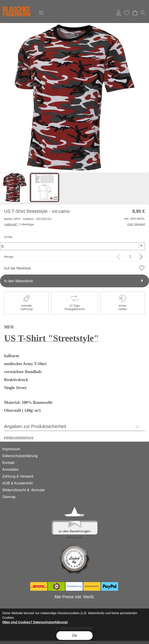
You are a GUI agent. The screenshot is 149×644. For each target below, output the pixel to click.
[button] (41, 13)
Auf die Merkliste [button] (17, 268)
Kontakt (8, 463)
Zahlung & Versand (18, 476)
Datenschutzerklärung (20, 456)
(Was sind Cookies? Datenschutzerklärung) (35, 622)
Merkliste (127, 13)
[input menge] (130, 257)
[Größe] (72, 246)
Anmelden (119, 13)
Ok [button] (74, 636)
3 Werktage (19, 224)
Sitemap (9, 497)
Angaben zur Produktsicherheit (35, 426)
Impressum (11, 449)
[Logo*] (16, 5)
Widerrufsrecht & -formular (24, 490)
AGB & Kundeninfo (17, 483)
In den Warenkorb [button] (19, 281)
